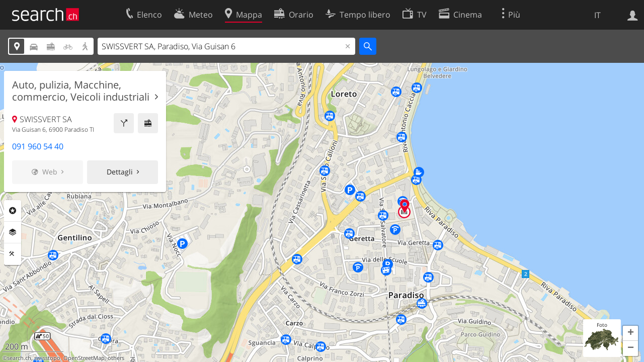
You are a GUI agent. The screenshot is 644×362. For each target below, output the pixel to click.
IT (597, 15)
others (116, 358)
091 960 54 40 (38, 146)
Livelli (13, 232)
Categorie (13, 211)
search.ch (19, 358)
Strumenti (13, 254)
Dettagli (120, 172)
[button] (630, 333)
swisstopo (47, 358)
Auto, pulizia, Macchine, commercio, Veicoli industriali (81, 91)
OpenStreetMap (84, 358)
